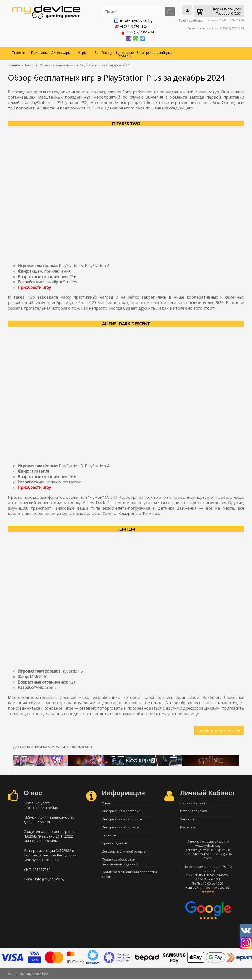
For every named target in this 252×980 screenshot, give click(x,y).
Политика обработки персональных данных (120, 865)
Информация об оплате (120, 828)
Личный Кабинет (194, 802)
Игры (82, 52)
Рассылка (188, 828)
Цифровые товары (125, 53)
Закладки (188, 820)
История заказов (194, 811)
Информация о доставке (121, 811)
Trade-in (18, 52)
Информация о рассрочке (122, 820)
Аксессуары (61, 52)
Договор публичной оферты (124, 854)
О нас (167, 52)
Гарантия (109, 837)
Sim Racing (103, 52)
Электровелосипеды (146, 52)
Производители (114, 845)
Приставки (40, 52)
